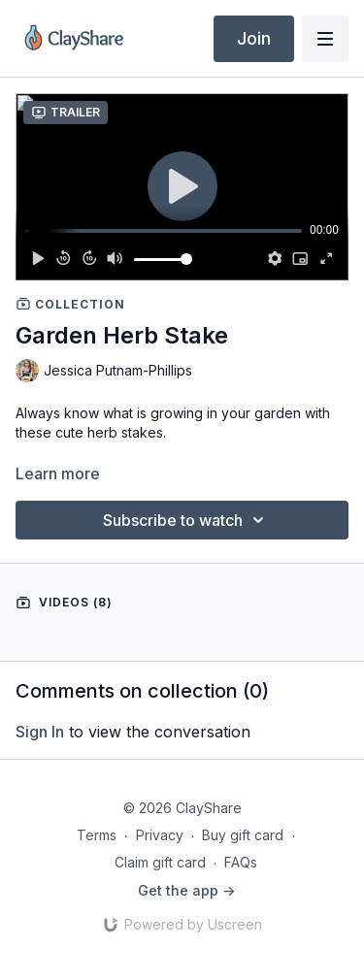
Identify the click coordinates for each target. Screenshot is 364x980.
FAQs (241, 862)
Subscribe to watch (186, 520)
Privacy (160, 835)
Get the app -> (186, 890)
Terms (97, 835)
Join (254, 38)
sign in (40, 732)
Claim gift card (160, 862)
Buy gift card (243, 835)
